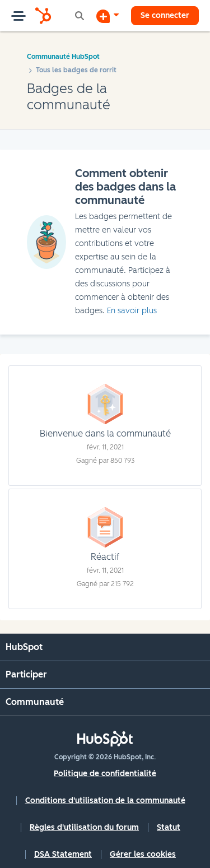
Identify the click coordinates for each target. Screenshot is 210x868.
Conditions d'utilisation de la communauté (105, 800)
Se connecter (165, 15)
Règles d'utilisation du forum (84, 827)
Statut (169, 827)
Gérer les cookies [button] (143, 854)
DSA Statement (63, 854)
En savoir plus (132, 311)
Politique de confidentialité (105, 774)
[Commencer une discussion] (108, 16)
